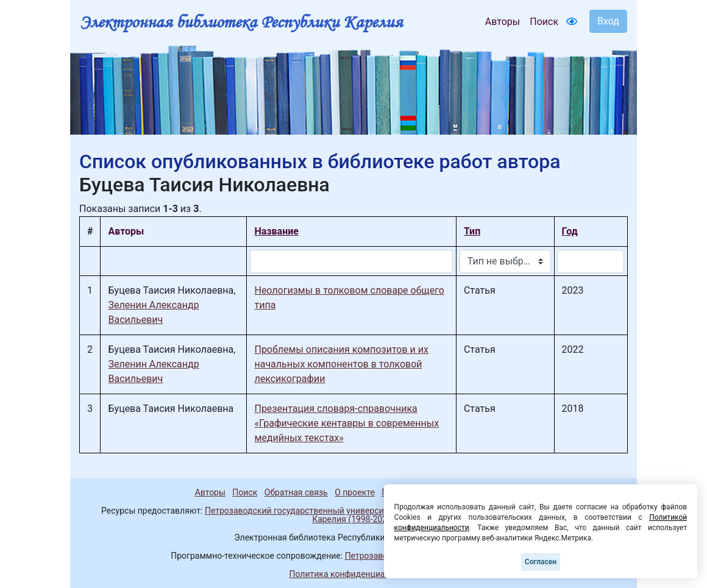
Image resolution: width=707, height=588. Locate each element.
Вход (608, 21)
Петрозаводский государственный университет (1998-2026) (325, 511)
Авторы (503, 22)
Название (276, 231)
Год (570, 231)
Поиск (544, 22)
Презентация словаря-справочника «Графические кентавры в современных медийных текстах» (346, 423)
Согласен (541, 562)
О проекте (355, 492)
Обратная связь (296, 492)
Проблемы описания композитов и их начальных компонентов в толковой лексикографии (341, 364)
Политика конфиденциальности (353, 574)
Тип (472, 231)
